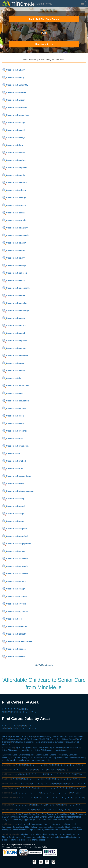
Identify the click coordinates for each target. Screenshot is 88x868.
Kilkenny (24, 817)
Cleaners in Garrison (14, 100)
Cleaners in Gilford (13, 145)
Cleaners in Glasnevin (14, 205)
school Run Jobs (9, 760)
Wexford (61, 820)
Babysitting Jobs (10, 755)
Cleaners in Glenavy (13, 258)
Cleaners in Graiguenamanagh (18, 491)
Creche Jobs (55, 755)
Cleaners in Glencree (14, 295)
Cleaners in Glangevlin (15, 168)
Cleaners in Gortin (12, 468)
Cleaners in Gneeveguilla (16, 401)
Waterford (43, 820)
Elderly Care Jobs (70, 755)
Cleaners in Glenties (13, 371)
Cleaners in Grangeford (15, 536)
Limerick (43, 817)
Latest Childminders (11, 750)
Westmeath (52, 820)
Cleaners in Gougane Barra (17, 476)
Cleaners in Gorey (12, 438)
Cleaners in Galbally (13, 70)
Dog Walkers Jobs (61, 758)
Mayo (64, 817)
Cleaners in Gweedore (14, 649)
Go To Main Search (44, 665)
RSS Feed (16, 736)
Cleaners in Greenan (13, 551)
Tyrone (35, 820)
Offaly (5, 820)
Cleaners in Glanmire (14, 175)
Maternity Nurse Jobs (11, 758)
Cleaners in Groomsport (15, 626)
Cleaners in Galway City (15, 85)
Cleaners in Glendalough (15, 311)
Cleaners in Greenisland (15, 574)
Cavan (38, 814)
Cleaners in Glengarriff (15, 341)
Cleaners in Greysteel (14, 604)
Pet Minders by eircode (20, 840)
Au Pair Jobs (58, 736)
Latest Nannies (27, 750)
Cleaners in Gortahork (14, 461)
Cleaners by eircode (32, 837)
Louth (58, 817)
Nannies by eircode (51, 837)
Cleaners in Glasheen (14, 190)
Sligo (21, 820)
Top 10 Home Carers (66, 739)
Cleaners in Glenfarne (14, 326)
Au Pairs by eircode (71, 834)
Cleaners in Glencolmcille (16, 288)
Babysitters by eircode (29, 834)
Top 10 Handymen (23, 747)
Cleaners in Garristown (15, 107)
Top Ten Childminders (74, 736)
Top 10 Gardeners (40, 747)
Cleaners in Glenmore (14, 348)
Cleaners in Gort (12, 453)
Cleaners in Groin (12, 619)
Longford (51, 817)
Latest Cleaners (61, 750)
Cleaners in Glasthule (14, 220)
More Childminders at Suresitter (49, 742)
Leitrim (37, 817)
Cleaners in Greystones (15, 611)
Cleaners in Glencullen (15, 303)
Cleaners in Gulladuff (14, 634)
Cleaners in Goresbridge (15, 431)
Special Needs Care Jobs (29, 760)
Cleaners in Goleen (13, 423)
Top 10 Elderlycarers (29, 739)
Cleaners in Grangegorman (16, 544)
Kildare (17, 817)
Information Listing (43, 736)
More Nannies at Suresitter (23, 742)
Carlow (32, 814)
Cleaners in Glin (11, 378)
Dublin (73, 814)
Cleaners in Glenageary (15, 228)
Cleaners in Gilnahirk (14, 153)
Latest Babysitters (72, 747)
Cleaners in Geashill (13, 130)
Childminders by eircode (51, 834)
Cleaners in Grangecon (15, 529)
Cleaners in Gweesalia (14, 656)
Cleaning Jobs (42, 755)
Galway (5, 817)
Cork (49, 814)
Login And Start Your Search (44, 19)
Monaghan (77, 817)
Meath (69, 817)
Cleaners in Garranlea (14, 92)
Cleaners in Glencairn (14, 280)
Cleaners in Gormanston (15, 446)
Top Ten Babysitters (10, 739)
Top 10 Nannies (56, 747)
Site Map (6, 736)
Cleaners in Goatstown (15, 408)
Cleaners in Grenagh (14, 589)
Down (67, 814)
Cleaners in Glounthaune (16, 386)
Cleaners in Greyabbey (15, 596)
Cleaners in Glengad (13, 333)
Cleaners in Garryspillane (16, 115)
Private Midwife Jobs (42, 758)
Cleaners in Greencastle (15, 559)
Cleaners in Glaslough (14, 198)
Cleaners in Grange (13, 514)
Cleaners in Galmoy (13, 77)
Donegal (60, 814)
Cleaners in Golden (13, 416)
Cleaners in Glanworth (14, 183)
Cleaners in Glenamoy (14, 243)
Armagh (25, 814)
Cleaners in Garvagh (13, 123)
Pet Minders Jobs (77, 758)
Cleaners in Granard (13, 506)
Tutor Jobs (46, 760)
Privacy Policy (28, 736)
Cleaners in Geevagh (14, 138)
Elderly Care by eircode (12, 837)
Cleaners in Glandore (14, 160)
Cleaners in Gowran (13, 483)
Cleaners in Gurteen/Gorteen (17, 641)
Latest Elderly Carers (44, 750)
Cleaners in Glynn (12, 393)
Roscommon (13, 820)
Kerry (11, 817)
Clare (44, 814)
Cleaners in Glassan (13, 213)
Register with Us (44, 44)
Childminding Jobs (27, 755)
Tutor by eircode (38, 840)
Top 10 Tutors (8, 747)
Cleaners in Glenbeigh (14, 265)
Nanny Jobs (27, 758)
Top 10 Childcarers (48, 739)
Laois (31, 817)
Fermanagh (81, 814)
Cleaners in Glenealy (14, 318)
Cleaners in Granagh (14, 499)
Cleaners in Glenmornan (15, 356)
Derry (54, 814)
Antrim (19, 814)
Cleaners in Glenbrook (14, 273)
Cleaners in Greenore (14, 581)
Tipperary (28, 820)
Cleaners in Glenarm (13, 250)
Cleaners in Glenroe (13, 363)
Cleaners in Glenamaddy (15, 235)
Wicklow (69, 820)
